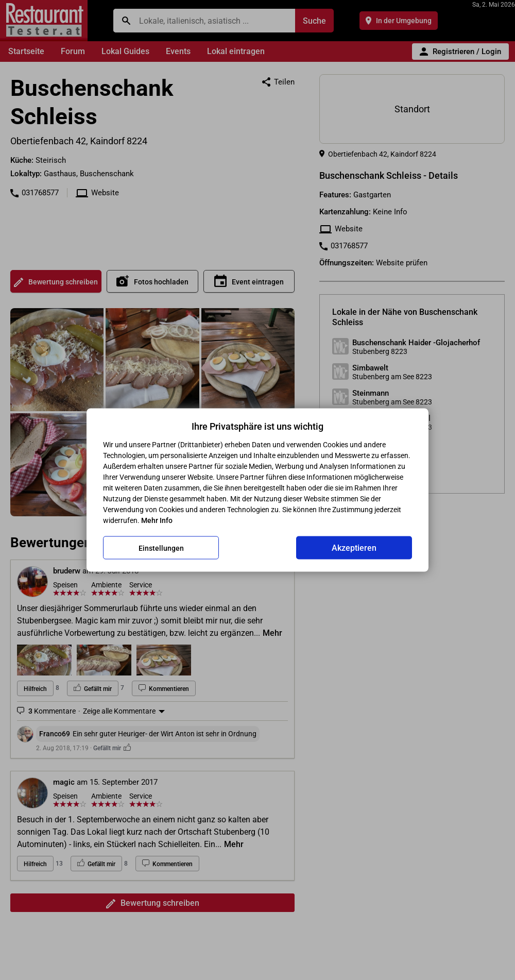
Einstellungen (161, 548)
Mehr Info (157, 520)
